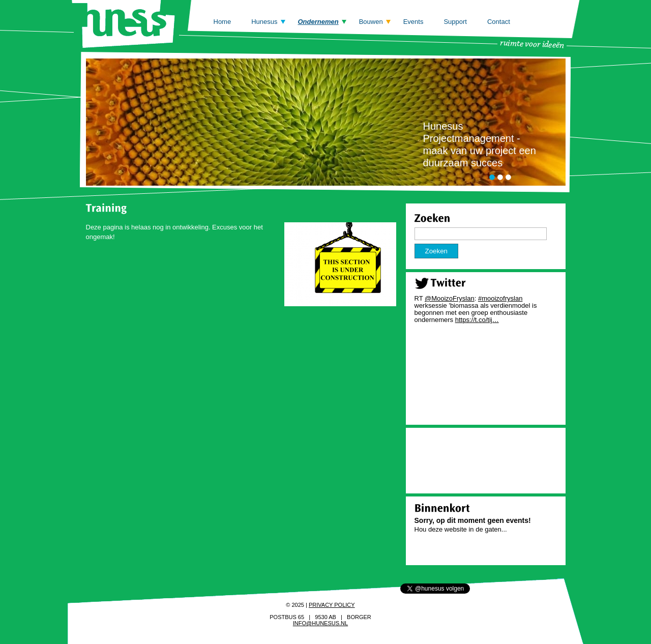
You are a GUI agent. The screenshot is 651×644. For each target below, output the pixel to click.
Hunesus (264, 22)
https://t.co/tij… (477, 320)
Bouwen (371, 22)
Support (455, 22)
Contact (499, 22)
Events (413, 22)
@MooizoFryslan (450, 298)
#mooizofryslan (500, 298)
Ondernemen (318, 22)
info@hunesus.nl (320, 623)
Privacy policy (332, 605)
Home (223, 22)
